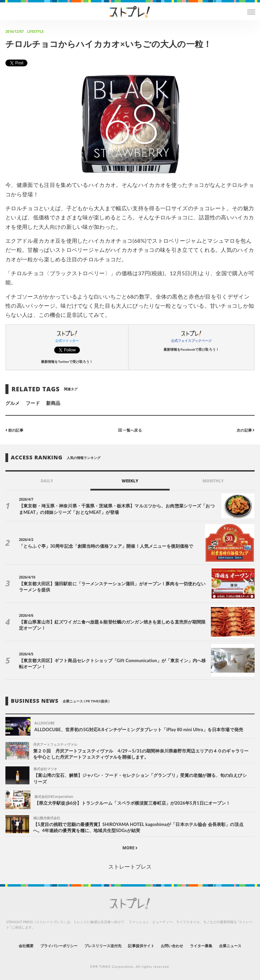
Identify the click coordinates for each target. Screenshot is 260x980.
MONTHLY (213, 481)
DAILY (47, 481)
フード (33, 403)
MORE (130, 848)
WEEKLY (130, 481)
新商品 (53, 403)
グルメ (13, 403)
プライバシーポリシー (59, 946)
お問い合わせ (172, 946)
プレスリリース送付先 (103, 946)
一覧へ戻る (130, 430)
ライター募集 (201, 946)
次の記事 (246, 430)
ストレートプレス (130, 866)
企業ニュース (230, 946)
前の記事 (14, 430)
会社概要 (26, 946)
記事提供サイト (141, 946)
